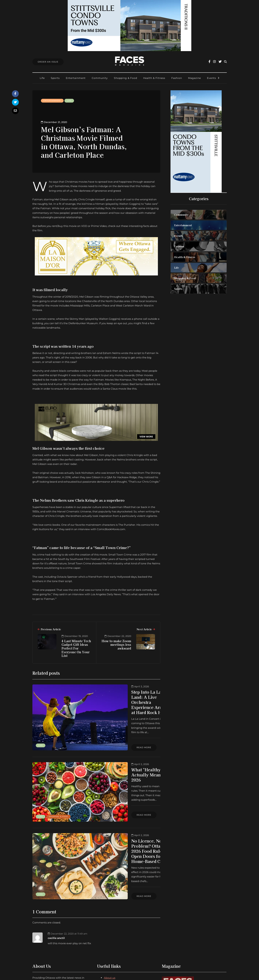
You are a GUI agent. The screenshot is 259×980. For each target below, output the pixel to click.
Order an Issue (113, 926)
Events (212, 78)
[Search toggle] (225, 62)
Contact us (111, 921)
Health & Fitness (154, 78)
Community (100, 78)
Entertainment (76, 78)
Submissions (112, 930)
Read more (105, 726)
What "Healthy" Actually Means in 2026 (124, 750)
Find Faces (111, 935)
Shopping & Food (125, 78)
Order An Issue (48, 62)
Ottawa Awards (114, 939)
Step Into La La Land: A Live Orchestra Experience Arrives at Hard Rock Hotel (124, 697)
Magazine (194, 78)
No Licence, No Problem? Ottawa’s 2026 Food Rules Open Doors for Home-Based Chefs (123, 808)
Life (42, 78)
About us (110, 917)
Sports (55, 78)
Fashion (177, 78)
